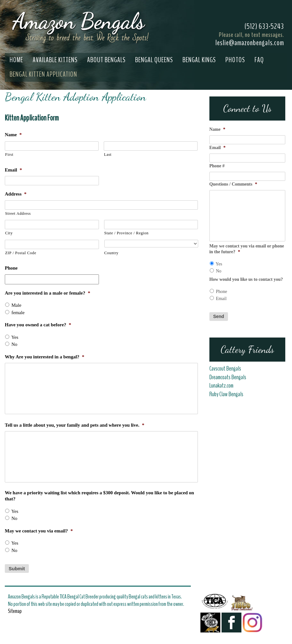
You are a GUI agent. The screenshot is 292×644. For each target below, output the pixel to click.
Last (108, 155)
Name (13, 135)
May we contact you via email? (39, 531)
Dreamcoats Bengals (228, 377)
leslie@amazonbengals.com (250, 43)
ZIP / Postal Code (21, 253)
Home (16, 60)
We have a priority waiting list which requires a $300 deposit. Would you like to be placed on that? (99, 496)
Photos (235, 60)
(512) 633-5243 (264, 26)
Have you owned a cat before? (38, 325)
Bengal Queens (154, 60)
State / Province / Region (127, 233)
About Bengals (106, 60)
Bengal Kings (199, 60)
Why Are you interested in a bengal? (45, 357)
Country (112, 253)
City (9, 233)
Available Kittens (55, 60)
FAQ (259, 60)
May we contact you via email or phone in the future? (247, 249)
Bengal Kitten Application (43, 74)
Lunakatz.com (221, 386)
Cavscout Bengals (225, 369)
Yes (15, 337)
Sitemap (15, 611)
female (18, 313)
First (9, 155)
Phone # (217, 166)
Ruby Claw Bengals (226, 394)
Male (16, 305)
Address (16, 194)
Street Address (18, 213)
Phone (11, 268)
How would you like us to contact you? (246, 279)
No (14, 344)
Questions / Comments (233, 184)
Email (13, 170)
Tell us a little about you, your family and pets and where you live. (75, 425)
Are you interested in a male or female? (48, 293)
